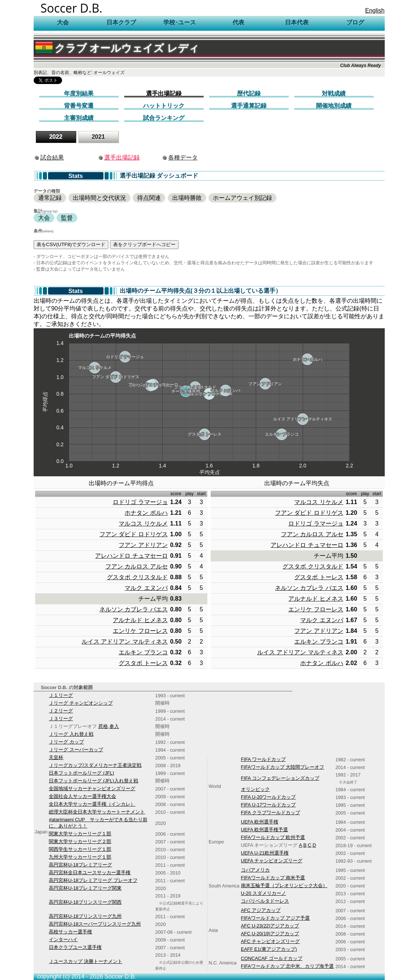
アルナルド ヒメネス (140, 620)
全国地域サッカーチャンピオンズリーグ (92, 788)
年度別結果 (79, 93)
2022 (56, 137)
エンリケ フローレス (140, 631)
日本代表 (297, 22)
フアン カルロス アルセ (137, 566)
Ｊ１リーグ (61, 695)
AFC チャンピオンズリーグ (270, 941)
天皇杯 (56, 757)
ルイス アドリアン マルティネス (125, 642)
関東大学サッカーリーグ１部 (80, 834)
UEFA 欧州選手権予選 (264, 830)
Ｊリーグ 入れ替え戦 (71, 734)
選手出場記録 (164, 93)
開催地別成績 (334, 106)
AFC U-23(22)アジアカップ (270, 926)
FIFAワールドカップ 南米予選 (273, 878)
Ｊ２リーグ (61, 711)
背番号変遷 (79, 106)
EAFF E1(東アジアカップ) (269, 949)
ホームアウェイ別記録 (242, 198)
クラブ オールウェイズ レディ (117, 48)
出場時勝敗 (187, 198)
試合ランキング (164, 118)
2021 (98, 137)
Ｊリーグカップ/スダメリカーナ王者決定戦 (95, 765)
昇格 (103, 726)
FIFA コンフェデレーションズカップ (280, 778)
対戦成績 (334, 93)
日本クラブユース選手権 (75, 947)
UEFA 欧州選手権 (260, 822)
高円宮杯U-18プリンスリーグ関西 (85, 902)
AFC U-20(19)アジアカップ (270, 934)
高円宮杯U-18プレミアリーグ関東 (85, 888)
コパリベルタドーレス (265, 901)
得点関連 (149, 198)
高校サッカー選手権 (70, 932)
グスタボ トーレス (143, 663)
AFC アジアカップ (261, 910)
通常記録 (50, 198)
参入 (114, 726)
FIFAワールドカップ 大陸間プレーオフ (283, 767)
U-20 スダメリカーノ (264, 893)
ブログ (355, 22)
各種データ (183, 157)
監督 (67, 218)
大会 (44, 218)
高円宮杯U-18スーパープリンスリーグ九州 (95, 924)
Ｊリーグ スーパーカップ (76, 750)
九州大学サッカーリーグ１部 (80, 857)
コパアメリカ (255, 870)
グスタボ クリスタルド (137, 577)
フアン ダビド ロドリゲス (134, 534)
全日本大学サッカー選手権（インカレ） (92, 804)
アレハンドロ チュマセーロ (131, 556)
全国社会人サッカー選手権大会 (82, 796)
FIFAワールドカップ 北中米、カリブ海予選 (288, 966)
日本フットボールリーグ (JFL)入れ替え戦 (93, 781)
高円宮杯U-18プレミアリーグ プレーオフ (93, 880)
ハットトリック (164, 106)
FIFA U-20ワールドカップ (269, 797)
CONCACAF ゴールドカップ (272, 958)
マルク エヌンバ (146, 588)
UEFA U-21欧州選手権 (265, 853)
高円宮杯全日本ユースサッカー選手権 (90, 872)
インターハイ (63, 939)
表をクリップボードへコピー (144, 244)
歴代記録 (249, 93)
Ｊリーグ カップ (66, 742)
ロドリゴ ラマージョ (140, 502)
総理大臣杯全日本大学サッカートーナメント (97, 812)
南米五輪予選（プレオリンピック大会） (284, 885)
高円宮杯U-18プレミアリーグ (80, 865)
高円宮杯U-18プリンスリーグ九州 (85, 916)
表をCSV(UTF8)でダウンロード (71, 244)
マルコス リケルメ (143, 523)
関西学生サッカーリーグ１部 (80, 849)
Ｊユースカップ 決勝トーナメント (86, 961)
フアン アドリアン (143, 545)
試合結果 (52, 157)
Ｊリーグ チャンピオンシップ (81, 703)
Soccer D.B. (72, 8)
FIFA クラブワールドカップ (271, 813)
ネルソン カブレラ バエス (134, 609)
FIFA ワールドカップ (263, 759)
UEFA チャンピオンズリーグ (272, 861)
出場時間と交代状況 (99, 198)
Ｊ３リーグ (61, 719)
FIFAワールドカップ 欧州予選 (273, 837)
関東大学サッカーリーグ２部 (80, 841)
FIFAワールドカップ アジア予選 (276, 918)
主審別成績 (79, 118)
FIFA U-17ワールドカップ (269, 805)
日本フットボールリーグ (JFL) (81, 773)
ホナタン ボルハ (146, 513)
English (375, 11)
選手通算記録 (249, 106)
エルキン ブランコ (143, 652)
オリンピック (255, 789)
